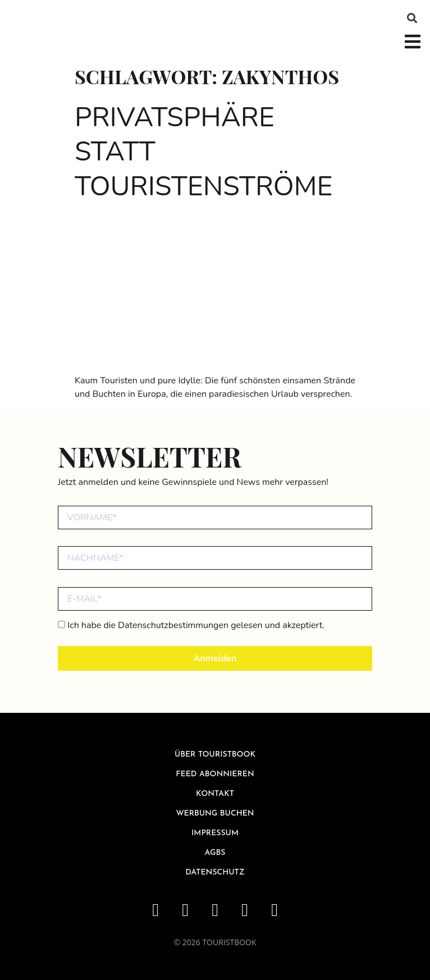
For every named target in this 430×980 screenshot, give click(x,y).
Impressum (215, 833)
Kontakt (215, 794)
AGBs (215, 853)
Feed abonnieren (215, 774)
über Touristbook (215, 755)
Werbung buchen (215, 814)
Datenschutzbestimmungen (173, 625)
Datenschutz (215, 873)
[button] (412, 18)
